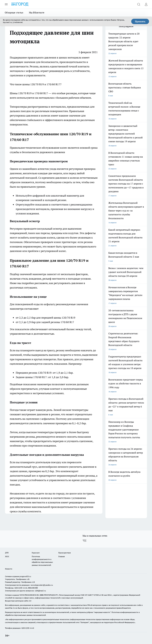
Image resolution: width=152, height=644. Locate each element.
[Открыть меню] (6, 4)
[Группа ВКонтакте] (84, 541)
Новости (9, 569)
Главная (62, 556)
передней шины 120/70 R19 (58, 318)
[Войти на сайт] (146, 4)
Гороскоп (36, 553)
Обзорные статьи (14, 13)
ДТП (7, 553)
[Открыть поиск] (139, 4)
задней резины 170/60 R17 (58, 322)
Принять (140, 21)
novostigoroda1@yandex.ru (42, 585)
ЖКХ (7, 556)
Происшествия (64, 553)
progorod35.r (25, 576)
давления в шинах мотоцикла (62, 58)
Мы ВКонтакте (37, 13)
